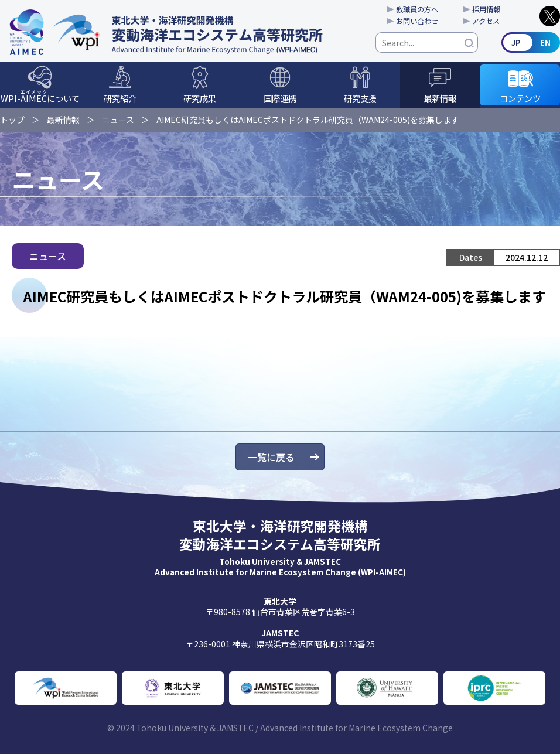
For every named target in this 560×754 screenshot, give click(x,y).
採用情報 (486, 9)
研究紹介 (120, 98)
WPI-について (40, 97)
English (531, 42)
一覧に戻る (271, 457)
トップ (12, 120)
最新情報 (440, 98)
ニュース (118, 120)
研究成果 (200, 98)
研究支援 (360, 98)
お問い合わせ (417, 21)
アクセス (486, 21)
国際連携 (280, 98)
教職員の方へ (417, 9)
